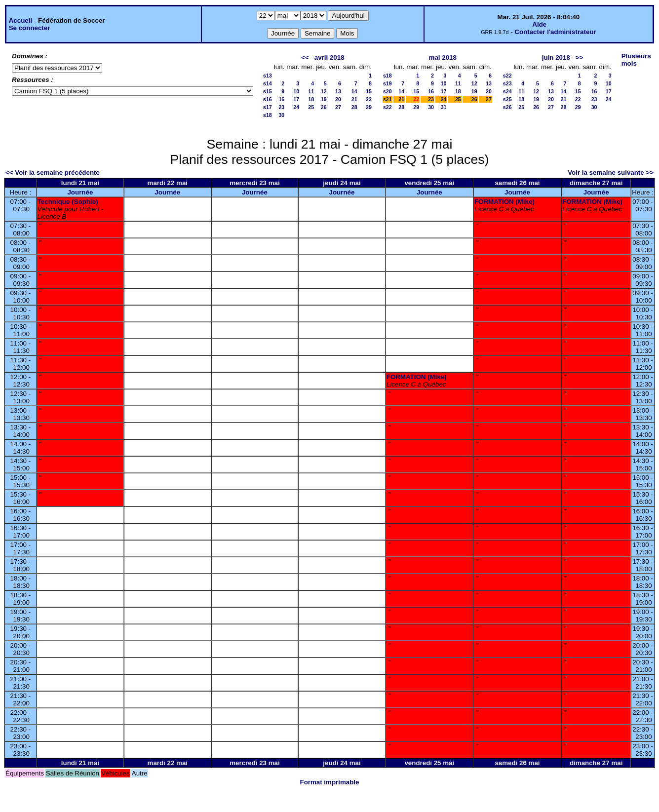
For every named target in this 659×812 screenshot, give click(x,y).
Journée (80, 192)
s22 (388, 107)
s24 (507, 91)
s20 (388, 91)
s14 (268, 83)
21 (354, 99)
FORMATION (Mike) (504, 202)
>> (580, 58)
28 (354, 107)
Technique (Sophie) (68, 202)
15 (369, 91)
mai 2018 (443, 58)
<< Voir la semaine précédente (53, 173)
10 (296, 91)
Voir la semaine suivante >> (611, 173)
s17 (268, 107)
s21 (388, 99)
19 (324, 99)
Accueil (20, 20)
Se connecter (30, 28)
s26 (507, 107)
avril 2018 (329, 58)
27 (338, 107)
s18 (268, 115)
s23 (507, 83)
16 (281, 99)
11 (311, 91)
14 (354, 91)
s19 (388, 83)
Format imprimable (330, 782)
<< (305, 58)
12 (324, 91)
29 (369, 107)
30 (281, 115)
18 (311, 99)
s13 (268, 76)
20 (338, 99)
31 (444, 107)
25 (311, 107)
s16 (268, 99)
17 (296, 99)
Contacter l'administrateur (555, 32)
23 (281, 107)
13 (338, 91)
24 (296, 107)
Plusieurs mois (636, 60)
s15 (268, 91)
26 (324, 107)
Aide (539, 24)
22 (369, 99)
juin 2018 (556, 58)
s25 (507, 99)
